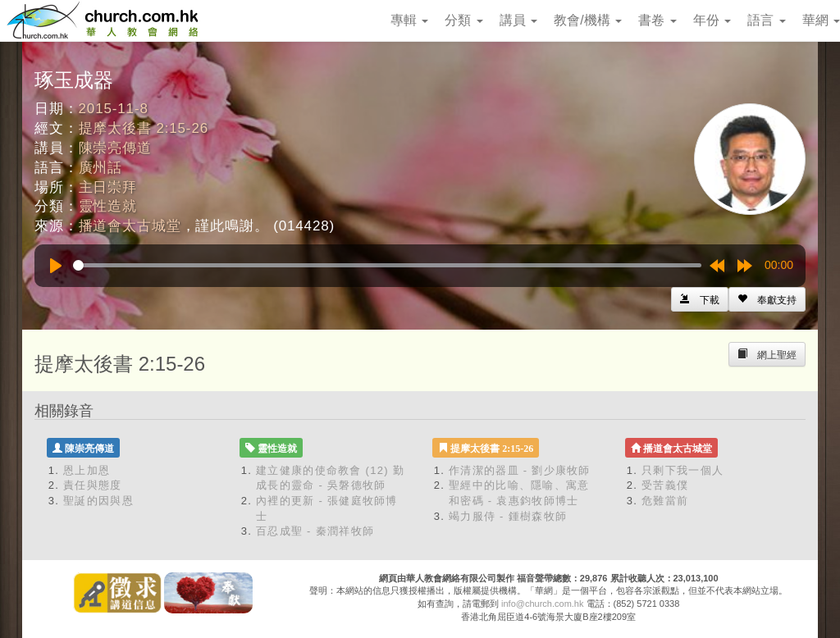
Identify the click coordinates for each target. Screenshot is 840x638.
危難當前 (665, 501)
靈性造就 (108, 206)
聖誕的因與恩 (98, 501)
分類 (463, 20)
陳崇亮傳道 (115, 148)
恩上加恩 (87, 470)
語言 (766, 20)
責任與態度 (93, 485)
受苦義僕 (665, 485)
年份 (712, 20)
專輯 (409, 20)
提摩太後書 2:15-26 (144, 128)
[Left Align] (767, 299)
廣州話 (101, 168)
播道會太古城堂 (130, 226)
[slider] (387, 265)
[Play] (56, 266)
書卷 (657, 20)
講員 (518, 20)
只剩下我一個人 (682, 470)
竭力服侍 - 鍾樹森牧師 (508, 516)
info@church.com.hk (542, 604)
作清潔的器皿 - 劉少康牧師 (520, 470)
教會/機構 (588, 20)
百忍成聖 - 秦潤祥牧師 (315, 531)
